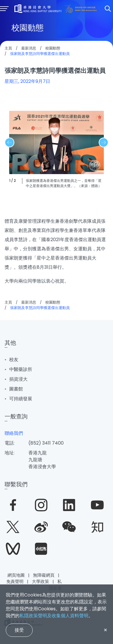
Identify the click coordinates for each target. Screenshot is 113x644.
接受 (19, 630)
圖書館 (16, 389)
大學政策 (40, 581)
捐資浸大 (18, 379)
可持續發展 (21, 399)
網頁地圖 (16, 575)
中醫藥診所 (21, 369)
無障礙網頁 (44, 575)
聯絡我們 (14, 433)
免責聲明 (15, 581)
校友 (14, 360)
